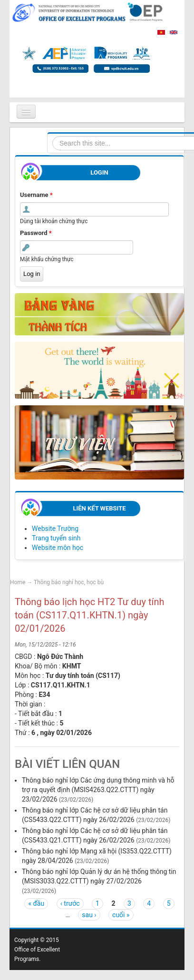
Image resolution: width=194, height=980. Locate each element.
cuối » (121, 915)
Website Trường (55, 529)
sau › (89, 915)
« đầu (36, 903)
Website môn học (58, 548)
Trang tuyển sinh (56, 538)
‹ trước (70, 903)
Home (18, 582)
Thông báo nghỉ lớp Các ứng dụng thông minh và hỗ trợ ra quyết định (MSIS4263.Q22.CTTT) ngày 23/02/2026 (98, 790)
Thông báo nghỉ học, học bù (69, 582)
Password (36, 233)
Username (36, 195)
